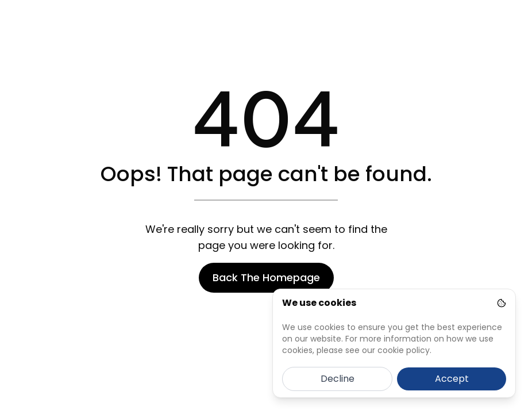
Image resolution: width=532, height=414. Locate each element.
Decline (338, 379)
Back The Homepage (266, 277)
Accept (452, 379)
